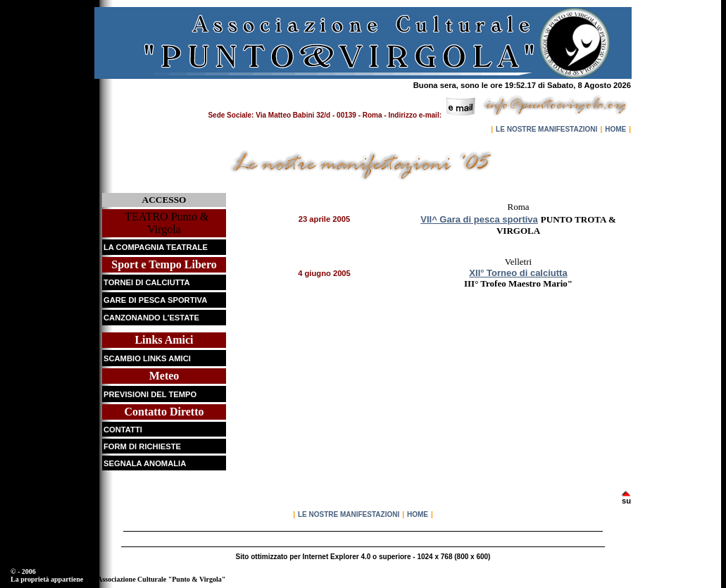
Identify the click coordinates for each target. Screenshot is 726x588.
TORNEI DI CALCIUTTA (147, 282)
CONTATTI (123, 430)
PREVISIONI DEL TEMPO (150, 394)
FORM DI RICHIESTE (142, 446)
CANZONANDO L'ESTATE (151, 318)
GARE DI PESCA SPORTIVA (155, 300)
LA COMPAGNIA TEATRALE (156, 247)
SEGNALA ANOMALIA (145, 463)
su (626, 501)
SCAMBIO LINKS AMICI (147, 358)
